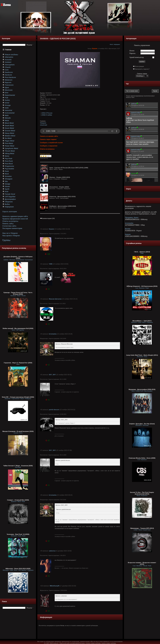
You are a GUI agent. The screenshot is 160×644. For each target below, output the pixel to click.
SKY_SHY (52, 375)
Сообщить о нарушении (49, 146)
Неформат (117, 44)
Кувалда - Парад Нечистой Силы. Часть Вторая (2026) (18, 293)
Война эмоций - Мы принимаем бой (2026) (18, 328)
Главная (8, 50)
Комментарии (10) (47, 218)
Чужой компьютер (137, 57)
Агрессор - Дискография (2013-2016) (62, 197)
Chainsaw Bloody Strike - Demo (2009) (142, 458)
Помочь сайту (8, 224)
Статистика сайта (9, 226)
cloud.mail (44, 125)
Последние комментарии (12, 228)
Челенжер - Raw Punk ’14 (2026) (18, 534)
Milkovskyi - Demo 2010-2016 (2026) (18, 569)
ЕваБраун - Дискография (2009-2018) (63, 206)
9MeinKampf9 (55, 586)
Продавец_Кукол (132, 218)
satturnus (52, 551)
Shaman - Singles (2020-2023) (60, 177)
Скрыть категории (10, 212)
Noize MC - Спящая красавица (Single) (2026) (18, 397)
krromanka (53, 334)
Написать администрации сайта (15, 216)
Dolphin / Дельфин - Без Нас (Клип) (142, 424)
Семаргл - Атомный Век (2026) (18, 500)
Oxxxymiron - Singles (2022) (59, 187)
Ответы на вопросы (10, 221)
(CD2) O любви (47, 115)
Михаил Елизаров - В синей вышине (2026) (18, 431)
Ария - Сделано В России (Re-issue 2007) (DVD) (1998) (69, 168)
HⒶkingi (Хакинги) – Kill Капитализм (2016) (142, 286)
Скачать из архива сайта (49, 136)
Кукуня (95, 48)
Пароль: (133, 53)
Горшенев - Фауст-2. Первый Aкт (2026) (18, 363)
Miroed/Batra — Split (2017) (142, 321)
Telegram (43, 123)
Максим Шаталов (55, 299)
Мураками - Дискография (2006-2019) (142, 389)
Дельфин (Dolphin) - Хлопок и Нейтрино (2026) (18, 257)
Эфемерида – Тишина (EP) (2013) (142, 528)
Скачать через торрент (48, 139)
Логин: (132, 51)
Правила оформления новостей (15, 219)
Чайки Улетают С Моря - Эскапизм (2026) (18, 466)
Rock (111, 44)
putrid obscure (54, 410)
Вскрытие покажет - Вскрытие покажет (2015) (142, 563)
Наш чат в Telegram (10, 233)
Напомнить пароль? (142, 69)
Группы (6, 240)
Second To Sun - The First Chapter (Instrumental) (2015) (142, 493)
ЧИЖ (51, 264)
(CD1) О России (47, 113)
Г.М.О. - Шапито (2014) (142, 252)
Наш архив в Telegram (11, 236)
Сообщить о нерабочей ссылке (51, 143)
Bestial (128, 229)
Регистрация (139, 66)
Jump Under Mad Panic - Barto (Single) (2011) (142, 355)
